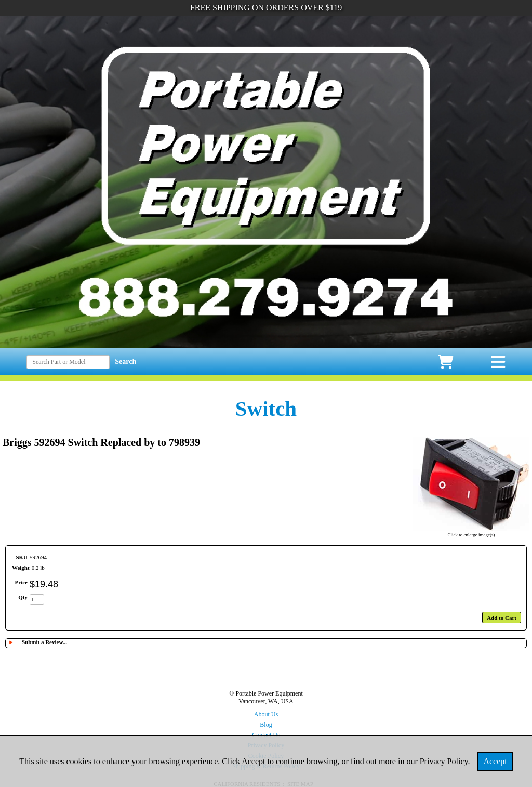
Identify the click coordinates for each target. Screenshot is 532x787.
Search (125, 362)
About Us (266, 714)
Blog (266, 725)
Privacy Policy (444, 761)
